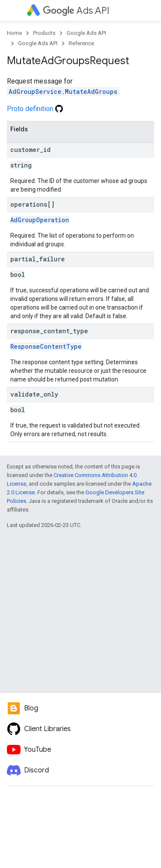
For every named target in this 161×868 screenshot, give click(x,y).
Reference (81, 43)
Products (44, 33)
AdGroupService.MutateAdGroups (63, 91)
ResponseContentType (46, 346)
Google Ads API (86, 33)
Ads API (76, 11)
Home (14, 33)
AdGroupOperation (40, 220)
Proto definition (35, 109)
